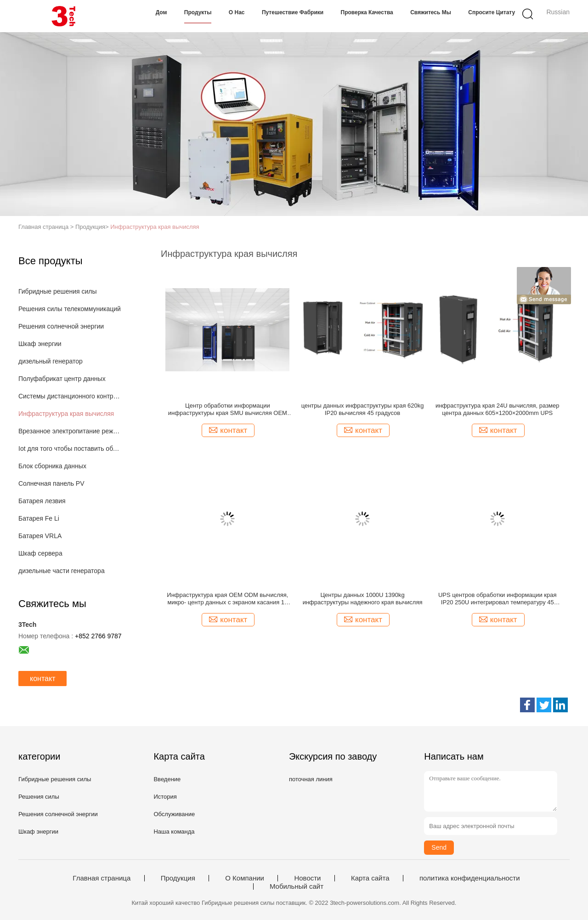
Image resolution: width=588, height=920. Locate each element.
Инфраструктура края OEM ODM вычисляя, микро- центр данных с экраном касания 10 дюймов (227, 599)
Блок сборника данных (52, 466)
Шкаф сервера (40, 553)
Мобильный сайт (297, 886)
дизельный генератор (51, 361)
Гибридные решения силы (58, 291)
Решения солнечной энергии (61, 326)
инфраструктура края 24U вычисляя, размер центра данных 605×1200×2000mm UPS (498, 409)
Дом (161, 12)
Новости (307, 878)
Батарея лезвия (42, 501)
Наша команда (174, 832)
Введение (167, 779)
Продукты (198, 12)
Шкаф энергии (40, 344)
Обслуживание (174, 814)
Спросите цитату (492, 12)
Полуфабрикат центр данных (62, 379)
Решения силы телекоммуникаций (70, 309)
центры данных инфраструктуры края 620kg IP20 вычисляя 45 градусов (363, 409)
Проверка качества (367, 12)
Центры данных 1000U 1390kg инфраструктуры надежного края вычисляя (363, 599)
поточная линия (311, 779)
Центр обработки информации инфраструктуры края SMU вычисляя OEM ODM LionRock (228, 409)
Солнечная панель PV (51, 483)
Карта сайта (370, 878)
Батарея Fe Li (39, 518)
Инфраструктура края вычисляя (155, 227)
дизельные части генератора (62, 571)
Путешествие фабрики (293, 12)
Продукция (178, 878)
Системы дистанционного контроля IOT (71, 396)
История (165, 797)
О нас (237, 12)
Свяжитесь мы (431, 12)
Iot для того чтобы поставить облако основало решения (71, 449)
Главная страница (102, 878)
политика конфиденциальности (470, 878)
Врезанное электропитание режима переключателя (71, 431)
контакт (42, 679)
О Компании (245, 878)
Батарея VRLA (40, 536)
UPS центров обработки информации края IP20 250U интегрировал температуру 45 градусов (498, 599)
